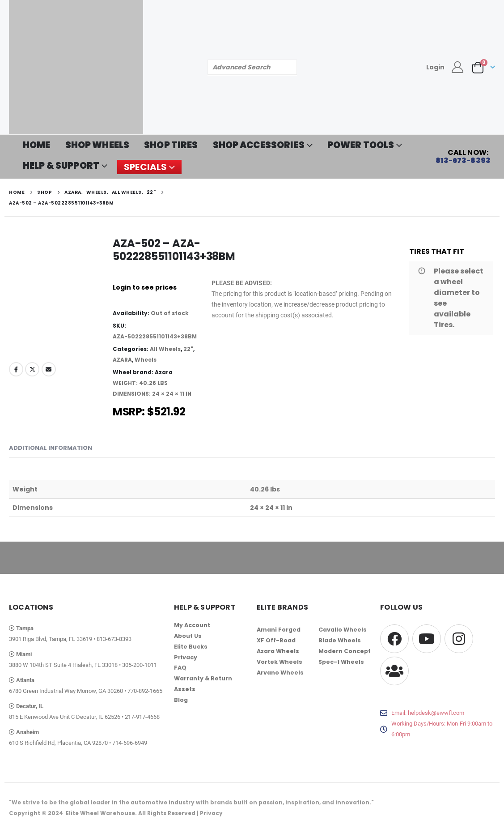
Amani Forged (279, 630)
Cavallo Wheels (343, 630)
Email (49, 369)
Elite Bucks (191, 647)
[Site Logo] (76, 67)
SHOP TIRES (171, 145)
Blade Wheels (340, 640)
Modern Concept (345, 651)
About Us (188, 636)
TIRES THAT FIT (437, 251)
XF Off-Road (276, 640)
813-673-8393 (114, 639)
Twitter (32, 369)
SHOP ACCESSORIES (259, 145)
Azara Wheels (278, 651)
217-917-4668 (142, 717)
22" (188, 349)
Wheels (146, 360)
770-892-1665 (145, 691)
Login (435, 67)
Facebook (16, 369)
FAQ (180, 668)
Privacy (186, 657)
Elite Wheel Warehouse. (101, 813)
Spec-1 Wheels (341, 662)
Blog (181, 700)
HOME (37, 145)
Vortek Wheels (280, 662)
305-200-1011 (140, 665)
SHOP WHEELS (97, 145)
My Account (192, 625)
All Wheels (165, 349)
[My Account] (458, 67)
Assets (185, 690)
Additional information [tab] (51, 448)
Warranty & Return (203, 679)
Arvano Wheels (280, 673)
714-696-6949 (130, 743)
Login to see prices (145, 287)
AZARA (122, 360)
